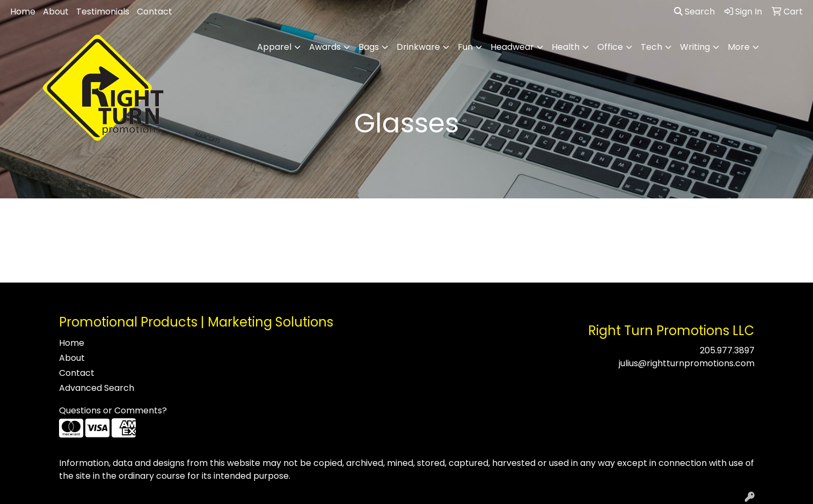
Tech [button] (651, 47)
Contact (155, 12)
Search (694, 12)
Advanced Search (97, 388)
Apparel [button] (274, 47)
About (56, 12)
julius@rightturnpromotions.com (687, 363)
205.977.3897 (727, 350)
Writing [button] (695, 47)
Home (23, 12)
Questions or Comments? (113, 410)
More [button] (739, 47)
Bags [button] (369, 47)
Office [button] (610, 47)
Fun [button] (465, 47)
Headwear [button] (512, 47)
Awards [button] (325, 47)
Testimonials (103, 12)
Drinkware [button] (418, 47)
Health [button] (566, 47)
